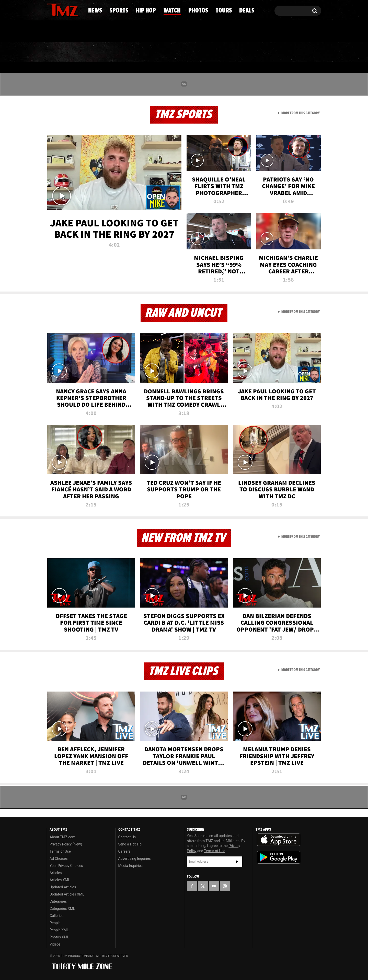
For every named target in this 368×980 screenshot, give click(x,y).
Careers (124, 851)
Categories (58, 901)
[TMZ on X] (59, 10)
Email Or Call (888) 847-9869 (106, 32)
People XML (59, 930)
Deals (300, 52)
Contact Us (127, 837)
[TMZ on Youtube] (67, 9)
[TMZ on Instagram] (77, 9)
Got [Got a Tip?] (63, 31)
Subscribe (237, 862)
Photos (223, 52)
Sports (97, 52)
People (55, 923)
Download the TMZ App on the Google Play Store (279, 857)
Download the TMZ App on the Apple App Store (279, 840)
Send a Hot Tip (130, 844)
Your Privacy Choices (66, 866)
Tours (263, 52)
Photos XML (59, 937)
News (59, 52)
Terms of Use (60, 851)
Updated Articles (63, 887)
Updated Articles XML (67, 894)
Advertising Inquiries (135, 858)
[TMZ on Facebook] (51, 10)
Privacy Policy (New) (66, 844)
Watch (182, 52)
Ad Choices (59, 858)
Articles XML (60, 880)
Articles (56, 873)
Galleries (56, 916)
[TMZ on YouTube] (214, 886)
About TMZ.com (62, 837)
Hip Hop (140, 52)
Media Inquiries (130, 866)
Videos (55, 944)
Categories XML (62, 909)
